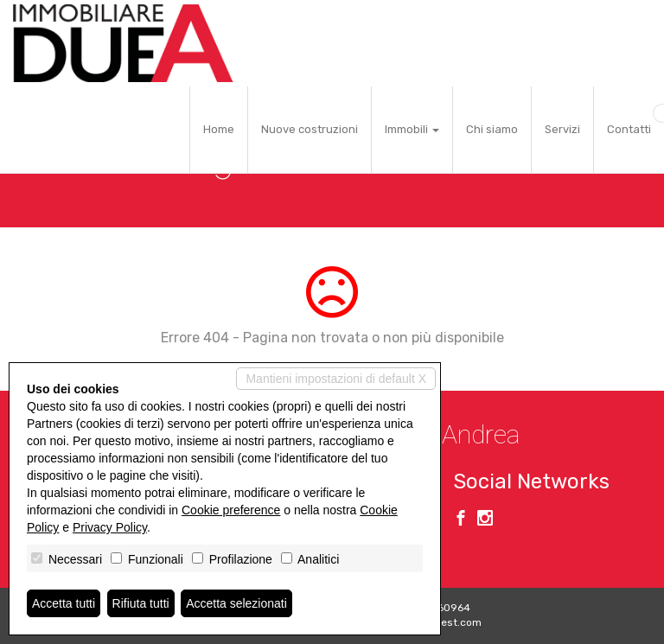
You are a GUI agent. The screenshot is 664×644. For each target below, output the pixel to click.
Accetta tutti (64, 603)
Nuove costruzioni (310, 129)
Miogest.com (450, 622)
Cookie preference (231, 510)
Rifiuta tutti (141, 603)
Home (219, 129)
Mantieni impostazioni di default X (336, 379)
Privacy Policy (110, 527)
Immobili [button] (412, 129)
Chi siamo (492, 129)
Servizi (562, 129)
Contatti (629, 129)
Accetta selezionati (236, 603)
